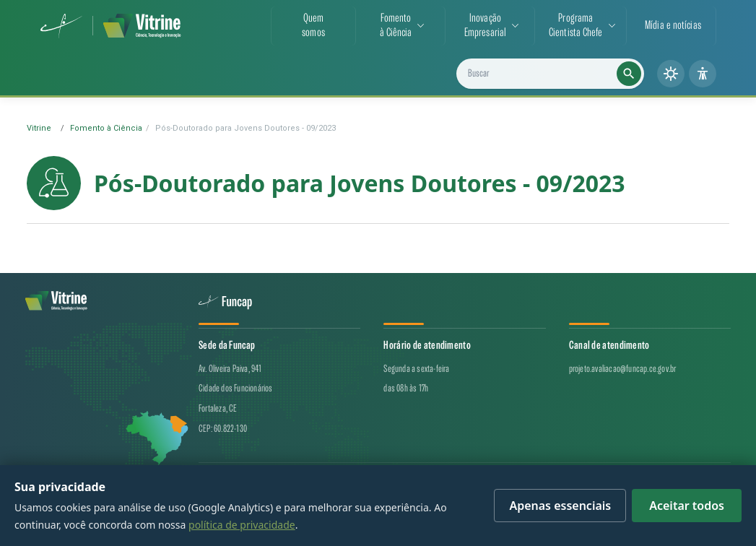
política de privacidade (242, 525)
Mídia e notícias (673, 26)
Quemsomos (313, 26)
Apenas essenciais (560, 506)
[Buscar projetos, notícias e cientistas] (556, 74)
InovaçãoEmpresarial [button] (485, 26)
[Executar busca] (629, 74)
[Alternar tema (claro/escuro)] (671, 74)
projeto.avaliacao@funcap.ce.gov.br (623, 369)
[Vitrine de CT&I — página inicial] (142, 26)
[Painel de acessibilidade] (703, 74)
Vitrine (39, 128)
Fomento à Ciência (106, 128)
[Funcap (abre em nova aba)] (62, 26)
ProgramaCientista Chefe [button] (576, 26)
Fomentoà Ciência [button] (396, 26)
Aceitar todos (687, 506)
